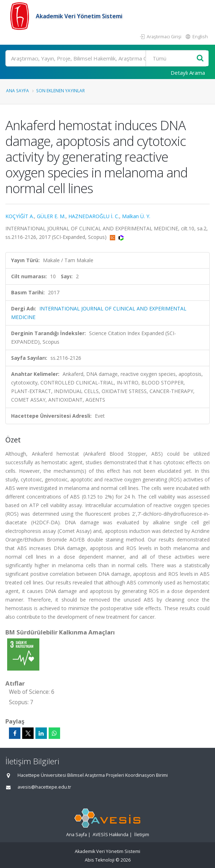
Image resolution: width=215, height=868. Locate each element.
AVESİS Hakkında (111, 835)
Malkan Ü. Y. (136, 216)
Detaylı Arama (188, 73)
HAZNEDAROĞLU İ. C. (94, 216)
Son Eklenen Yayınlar (60, 90)
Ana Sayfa (18, 90)
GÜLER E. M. (51, 216)
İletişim (142, 835)
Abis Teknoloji (100, 860)
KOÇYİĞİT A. (20, 216)
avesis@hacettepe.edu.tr (44, 787)
